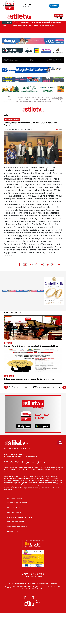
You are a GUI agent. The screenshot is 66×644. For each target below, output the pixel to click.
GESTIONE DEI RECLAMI (16, 522)
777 (53, 387)
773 (35, 387)
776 (48, 387)
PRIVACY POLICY (14, 508)
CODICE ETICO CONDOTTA (17, 503)
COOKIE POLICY (13, 531)
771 (26, 387)
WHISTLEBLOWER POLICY (17, 527)
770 (22, 387)
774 (40, 387)
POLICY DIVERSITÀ (14, 512)
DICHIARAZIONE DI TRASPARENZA (20, 517)
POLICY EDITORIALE (15, 498)
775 (44, 387)
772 (30, 387)
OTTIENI (54, 5)
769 (18, 387)
